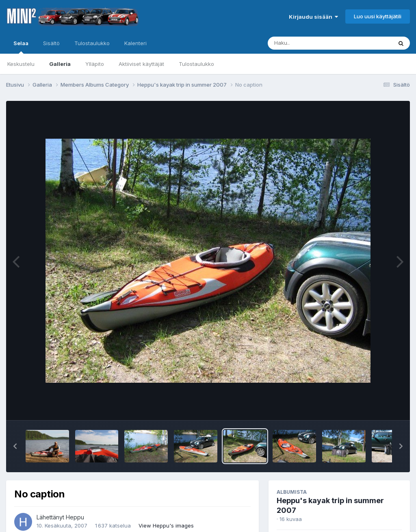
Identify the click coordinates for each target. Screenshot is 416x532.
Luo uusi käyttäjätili (378, 16)
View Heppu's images (166, 525)
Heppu (75, 517)
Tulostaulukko (196, 64)
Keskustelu (21, 64)
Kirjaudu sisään (313, 17)
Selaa (21, 47)
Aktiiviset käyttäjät (141, 64)
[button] (15, 446)
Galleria (60, 64)
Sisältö (51, 43)
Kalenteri (135, 43)
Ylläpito (95, 64)
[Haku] (315, 43)
